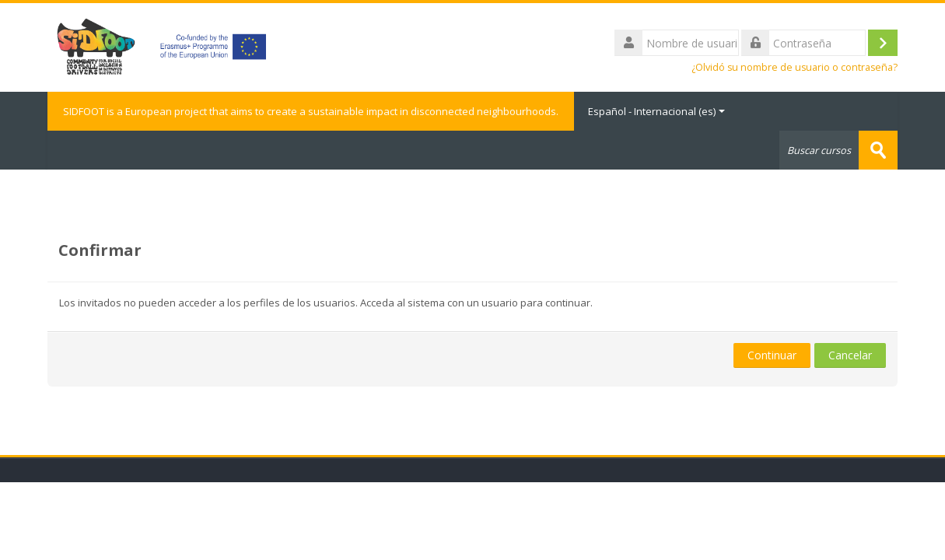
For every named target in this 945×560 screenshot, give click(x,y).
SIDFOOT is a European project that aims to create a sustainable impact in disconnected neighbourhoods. (311, 111)
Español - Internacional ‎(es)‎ (656, 111)
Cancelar (850, 355)
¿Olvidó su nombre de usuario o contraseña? (794, 67)
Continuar (772, 355)
